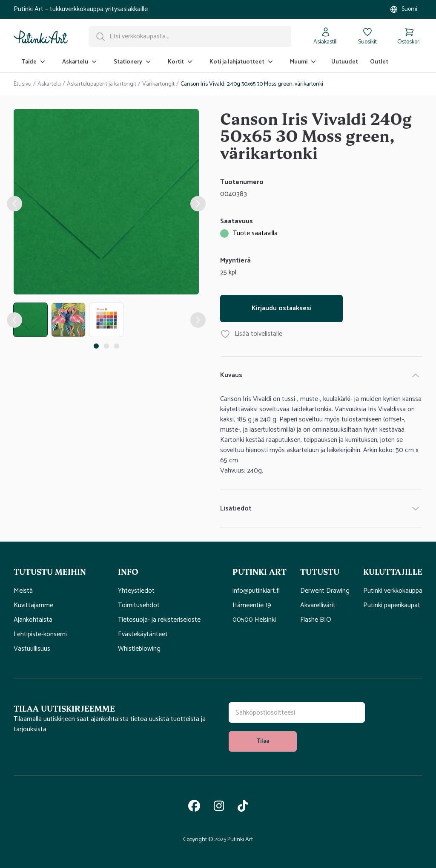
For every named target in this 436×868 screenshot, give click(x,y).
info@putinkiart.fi (256, 591)
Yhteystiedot (136, 591)
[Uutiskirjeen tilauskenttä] (297, 712)
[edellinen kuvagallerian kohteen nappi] (14, 204)
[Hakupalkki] (190, 37)
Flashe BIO (316, 620)
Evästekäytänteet (143, 634)
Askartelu (49, 84)
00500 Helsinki (254, 620)
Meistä (23, 591)
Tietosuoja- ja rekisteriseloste (159, 620)
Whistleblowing (139, 649)
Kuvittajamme (33, 606)
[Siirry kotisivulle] (41, 37)
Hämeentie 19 (252, 606)
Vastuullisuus (32, 649)
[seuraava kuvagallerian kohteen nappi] (198, 204)
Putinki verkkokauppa (393, 591)
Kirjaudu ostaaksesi (282, 308)
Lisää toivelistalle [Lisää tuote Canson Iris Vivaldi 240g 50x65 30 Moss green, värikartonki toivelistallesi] (251, 334)
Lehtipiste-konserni (40, 634)
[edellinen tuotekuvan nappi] (14, 320)
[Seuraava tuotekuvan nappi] (198, 320)
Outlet (379, 62)
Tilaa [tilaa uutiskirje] (263, 741)
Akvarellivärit (318, 606)
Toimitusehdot (139, 606)
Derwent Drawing (325, 591)
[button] (59, 571)
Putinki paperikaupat (392, 606)
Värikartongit (158, 84)
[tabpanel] (106, 203)
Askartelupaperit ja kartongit (102, 84)
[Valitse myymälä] (403, 9)
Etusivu (23, 84)
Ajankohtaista (33, 620)
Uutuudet (345, 62)
